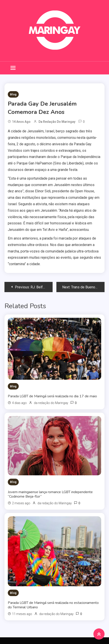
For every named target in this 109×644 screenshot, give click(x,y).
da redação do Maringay (57, 122)
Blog (13, 94)
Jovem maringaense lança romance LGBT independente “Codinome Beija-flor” (50, 494)
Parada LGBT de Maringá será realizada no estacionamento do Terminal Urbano (53, 605)
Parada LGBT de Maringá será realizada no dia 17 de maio (52, 396)
